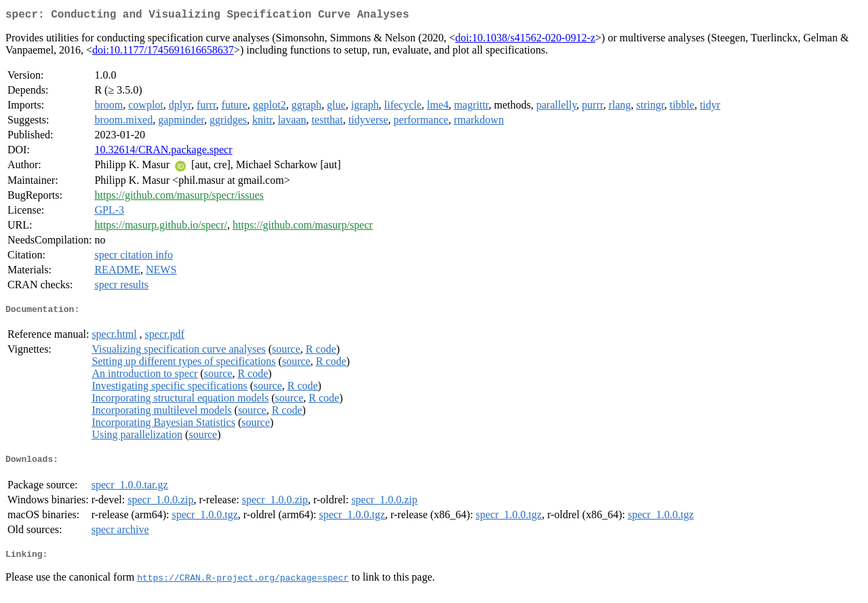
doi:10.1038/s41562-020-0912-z (525, 40)
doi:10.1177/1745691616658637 (163, 53)
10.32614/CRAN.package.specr (163, 152)
